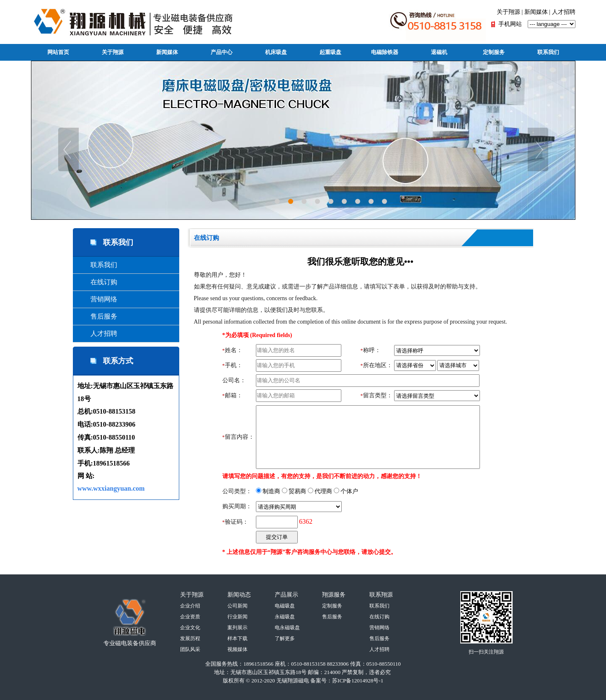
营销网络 (97, 299)
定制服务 (494, 52)
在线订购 (97, 282)
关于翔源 (508, 12)
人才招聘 (564, 12)
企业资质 (190, 617)
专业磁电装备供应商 (130, 643)
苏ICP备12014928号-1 (358, 681)
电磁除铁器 (385, 52)
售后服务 (97, 316)
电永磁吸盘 (287, 628)
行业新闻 (237, 617)
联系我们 (548, 52)
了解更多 (285, 638)
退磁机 (439, 52)
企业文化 (190, 628)
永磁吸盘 (285, 617)
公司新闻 (237, 606)
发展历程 (190, 638)
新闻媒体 (536, 12)
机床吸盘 (276, 52)
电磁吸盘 (285, 606)
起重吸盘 (330, 52)
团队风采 (190, 649)
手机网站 (510, 24)
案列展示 (237, 628)
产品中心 (222, 52)
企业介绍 (190, 606)
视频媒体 (237, 649)
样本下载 (237, 638)
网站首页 (58, 52)
